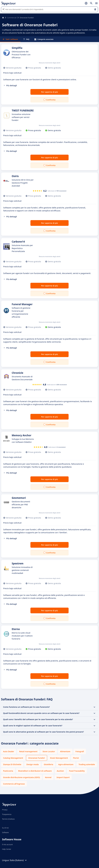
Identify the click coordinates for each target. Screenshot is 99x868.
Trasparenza (7, 814)
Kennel (48, 777)
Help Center (7, 849)
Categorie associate (44, 39)
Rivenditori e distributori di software (35, 771)
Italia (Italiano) (19, 860)
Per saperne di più (49, 92)
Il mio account (7, 844)
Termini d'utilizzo (8, 819)
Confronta (51, 100)
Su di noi (5, 828)
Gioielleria (48, 764)
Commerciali (12, 18)
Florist (76, 758)
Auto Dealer (9, 751)
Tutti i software (10, 39)
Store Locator (49, 751)
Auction (60, 771)
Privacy (5, 810)
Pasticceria (8, 771)
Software (5, 832)
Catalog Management (13, 758)
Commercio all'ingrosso (14, 784)
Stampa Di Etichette (12, 764)
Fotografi (80, 751)
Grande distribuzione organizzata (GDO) (21, 777)
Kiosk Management (59, 758)
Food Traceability (77, 771)
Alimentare (65, 751)
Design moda (33, 764)
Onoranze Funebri (37, 758)
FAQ (26, 39)
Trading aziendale (87, 764)
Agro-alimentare (66, 764)
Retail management (28, 751)
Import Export (63, 777)
